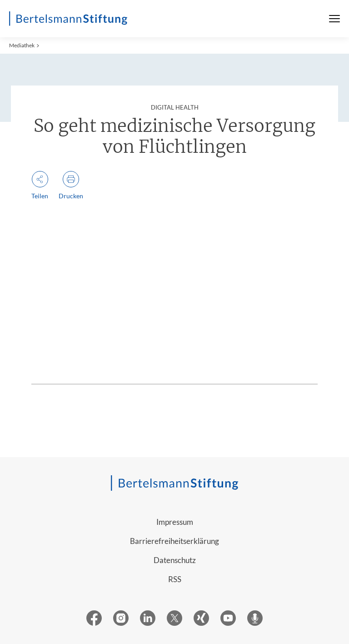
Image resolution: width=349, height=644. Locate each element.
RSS (175, 579)
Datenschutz (175, 560)
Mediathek (22, 45)
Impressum (175, 522)
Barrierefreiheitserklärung (174, 541)
